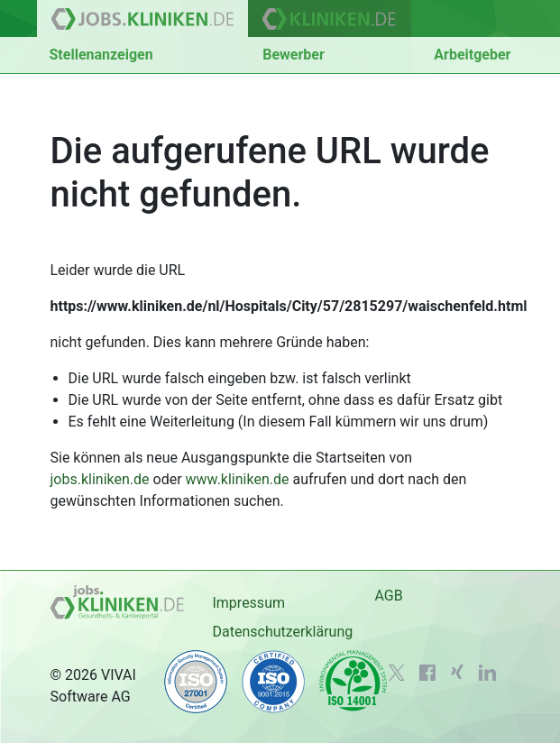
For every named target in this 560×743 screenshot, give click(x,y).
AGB (388, 596)
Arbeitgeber (472, 55)
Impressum (248, 603)
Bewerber (294, 55)
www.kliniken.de (238, 479)
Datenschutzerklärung (282, 632)
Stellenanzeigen (101, 55)
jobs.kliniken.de (100, 479)
